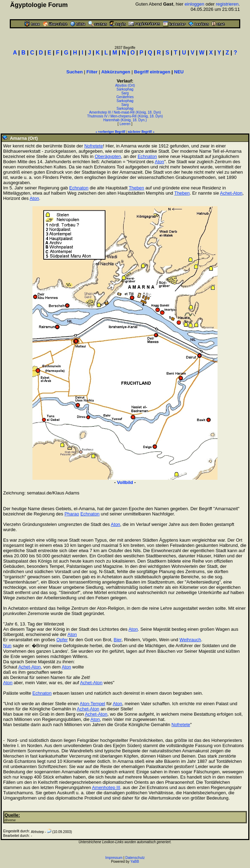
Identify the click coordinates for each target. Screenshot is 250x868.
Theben (137, 188)
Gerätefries (125, 97)
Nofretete (93, 146)
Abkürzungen (116, 72)
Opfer (62, 640)
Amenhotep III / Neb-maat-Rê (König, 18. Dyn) (125, 112)
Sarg (125, 93)
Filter (92, 72)
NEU (179, 72)
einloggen (194, 4)
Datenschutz (135, 858)
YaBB (135, 862)
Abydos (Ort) (125, 85)
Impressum (114, 858)
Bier (118, 640)
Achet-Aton (231, 193)
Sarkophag (125, 89)
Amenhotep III (106, 787)
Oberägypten (108, 156)
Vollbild (125, 482)
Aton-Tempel (92, 704)
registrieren (227, 4)
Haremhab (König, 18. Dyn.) (125, 120)
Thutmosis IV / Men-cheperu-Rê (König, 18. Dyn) (125, 116)
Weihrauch (190, 640)
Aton (159, 162)
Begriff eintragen (152, 72)
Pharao (72, 514)
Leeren (125, 124)
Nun (7, 646)
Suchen (75, 72)
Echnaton (147, 156)
